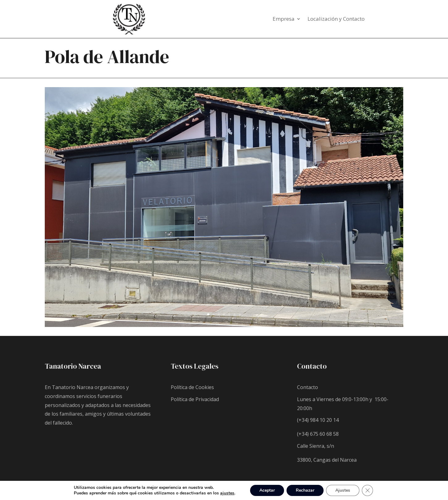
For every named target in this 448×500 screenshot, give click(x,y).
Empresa (284, 19)
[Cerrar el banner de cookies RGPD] (367, 490)
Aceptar (267, 490)
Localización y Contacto (336, 19)
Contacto (308, 387)
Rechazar (305, 490)
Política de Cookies (192, 387)
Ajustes (343, 490)
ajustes (227, 493)
